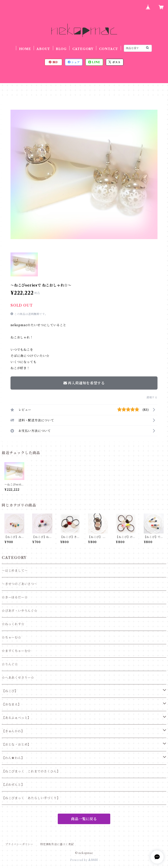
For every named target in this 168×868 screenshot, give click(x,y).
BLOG (61, 49)
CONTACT (109, 49)
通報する (152, 397)
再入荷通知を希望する (84, 383)
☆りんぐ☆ (10, 664)
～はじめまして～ (15, 571)
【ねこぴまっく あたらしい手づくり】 (31, 798)
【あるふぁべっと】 (16, 718)
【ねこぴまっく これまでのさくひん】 (31, 771)
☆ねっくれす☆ (13, 624)
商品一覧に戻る (84, 819)
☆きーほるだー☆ (15, 597)
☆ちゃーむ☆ (11, 637)
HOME (25, 49)
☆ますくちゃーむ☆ (16, 651)
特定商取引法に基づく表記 (57, 844)
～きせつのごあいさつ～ (20, 584)
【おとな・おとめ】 (16, 745)
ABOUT (43, 49)
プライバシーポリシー (19, 844)
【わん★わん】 (13, 758)
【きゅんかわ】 (13, 731)
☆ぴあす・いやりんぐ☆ (20, 611)
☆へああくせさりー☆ (18, 678)
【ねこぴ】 (10, 691)
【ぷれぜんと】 (13, 785)
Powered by (84, 860)
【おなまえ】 (11, 704)
